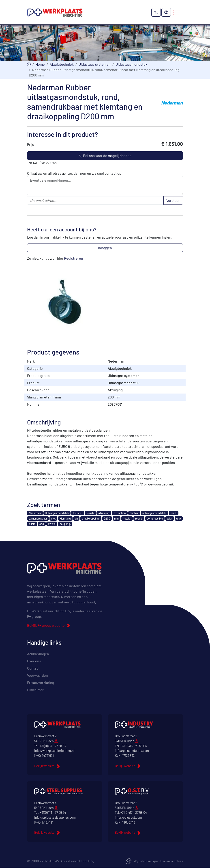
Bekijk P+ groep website (46, 625)
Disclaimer (35, 690)
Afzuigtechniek (62, 64)
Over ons (34, 661)
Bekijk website (44, 766)
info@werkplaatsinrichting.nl (54, 751)
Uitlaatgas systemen (95, 64)
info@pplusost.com (128, 818)
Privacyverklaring (41, 683)
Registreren (74, 258)
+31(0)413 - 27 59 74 (53, 813)
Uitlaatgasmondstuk (131, 64)
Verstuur (173, 201)
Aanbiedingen (38, 654)
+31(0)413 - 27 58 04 (53, 746)
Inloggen (105, 248)
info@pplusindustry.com (132, 751)
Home (40, 64)
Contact (33, 668)
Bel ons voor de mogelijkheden (105, 156)
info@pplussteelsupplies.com (55, 818)
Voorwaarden (37, 675)
